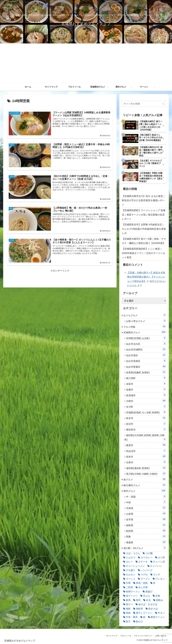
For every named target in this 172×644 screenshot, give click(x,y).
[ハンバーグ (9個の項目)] (145, 570)
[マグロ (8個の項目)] (142, 575)
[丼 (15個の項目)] (152, 583)
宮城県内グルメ (145, 332)
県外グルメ (145, 491)
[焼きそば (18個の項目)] (151, 609)
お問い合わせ (161, 636)
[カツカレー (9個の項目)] (145, 558)
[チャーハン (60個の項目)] (154, 566)
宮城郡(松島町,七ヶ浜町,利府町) (146, 412)
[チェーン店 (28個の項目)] (157, 562)
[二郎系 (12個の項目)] (127, 587)
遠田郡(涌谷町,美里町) (146, 468)
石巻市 (146, 462)
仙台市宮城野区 (146, 349)
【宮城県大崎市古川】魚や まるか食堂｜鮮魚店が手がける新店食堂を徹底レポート (144, 200)
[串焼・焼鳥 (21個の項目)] (140, 583)
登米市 (146, 456)
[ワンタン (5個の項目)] (158, 579)
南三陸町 (146, 378)
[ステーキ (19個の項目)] (141, 562)
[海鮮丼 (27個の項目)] (137, 609)
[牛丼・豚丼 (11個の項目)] (130, 617)
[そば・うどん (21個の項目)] (131, 553)
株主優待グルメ (145, 485)
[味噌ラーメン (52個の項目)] (131, 592)
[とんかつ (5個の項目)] (129, 558)
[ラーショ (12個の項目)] (129, 579)
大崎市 (146, 401)
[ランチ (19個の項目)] (155, 575)
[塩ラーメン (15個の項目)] (130, 596)
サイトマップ (112, 636)
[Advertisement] (86, 63)
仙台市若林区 (146, 361)
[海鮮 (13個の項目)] (126, 609)
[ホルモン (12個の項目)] (129, 575)
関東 (146, 536)
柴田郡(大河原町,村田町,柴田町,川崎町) (145, 437)
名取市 (146, 384)
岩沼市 (146, 424)
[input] (144, 104)
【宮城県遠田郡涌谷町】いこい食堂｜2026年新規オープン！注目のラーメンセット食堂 (144, 253)
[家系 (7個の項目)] (126, 600)
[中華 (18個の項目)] (126, 583)
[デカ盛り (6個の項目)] (129, 570)
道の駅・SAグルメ (145, 548)
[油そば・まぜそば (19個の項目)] (146, 604)
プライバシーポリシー (143, 636)
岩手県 (146, 519)
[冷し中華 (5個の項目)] (141, 587)
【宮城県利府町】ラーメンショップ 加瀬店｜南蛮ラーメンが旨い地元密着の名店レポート (144, 215)
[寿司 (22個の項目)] (136, 600)
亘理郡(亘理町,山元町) (146, 338)
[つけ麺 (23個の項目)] (147, 553)
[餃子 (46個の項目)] (126, 621)
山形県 (146, 514)
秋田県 (146, 531)
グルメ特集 (145, 326)
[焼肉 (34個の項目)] (126, 613)
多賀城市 (146, 395)
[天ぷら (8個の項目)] (145, 596)
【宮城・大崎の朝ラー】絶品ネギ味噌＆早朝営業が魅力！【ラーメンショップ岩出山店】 (146, 277)
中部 (146, 502)
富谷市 (146, 418)
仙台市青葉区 (146, 366)
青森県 (146, 542)
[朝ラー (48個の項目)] (127, 604)
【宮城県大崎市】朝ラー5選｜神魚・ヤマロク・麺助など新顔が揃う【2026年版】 (144, 241)
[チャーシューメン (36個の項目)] (133, 566)
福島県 (146, 525)
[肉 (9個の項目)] (142, 617)
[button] (163, 104)
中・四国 (146, 496)
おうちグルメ (145, 315)
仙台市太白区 (146, 344)
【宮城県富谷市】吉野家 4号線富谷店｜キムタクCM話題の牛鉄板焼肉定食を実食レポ (144, 229)
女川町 (146, 406)
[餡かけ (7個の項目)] (137, 621)
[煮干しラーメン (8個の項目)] (142, 613)
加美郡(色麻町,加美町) (146, 372)
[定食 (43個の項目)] (156, 596)
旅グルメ (145, 479)
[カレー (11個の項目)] (127, 562)
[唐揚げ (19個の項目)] (147, 592)
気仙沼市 (146, 451)
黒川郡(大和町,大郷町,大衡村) (146, 474)
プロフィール (126, 636)
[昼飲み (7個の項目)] (157, 600)
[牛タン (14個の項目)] (159, 613)
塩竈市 (146, 389)
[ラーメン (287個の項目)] (143, 579)
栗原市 (146, 445)
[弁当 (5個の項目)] (146, 600)
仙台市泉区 (146, 355)
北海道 (146, 508)
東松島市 (146, 429)
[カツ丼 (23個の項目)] (159, 558)
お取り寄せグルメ (146, 321)
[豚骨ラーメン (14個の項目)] (156, 617)
